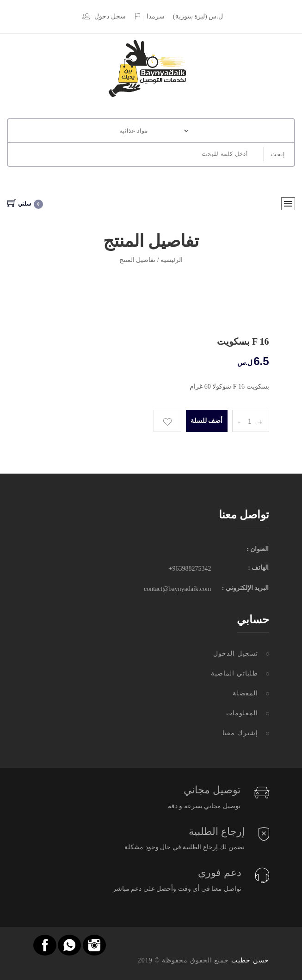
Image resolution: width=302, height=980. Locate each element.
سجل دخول (104, 16)
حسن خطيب (250, 960)
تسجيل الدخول (236, 654)
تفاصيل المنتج (138, 260)
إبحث (278, 154)
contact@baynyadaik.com (177, 589)
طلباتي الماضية (234, 673)
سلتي (25, 204)
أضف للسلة (206, 421)
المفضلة (245, 693)
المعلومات (242, 713)
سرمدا (149, 16)
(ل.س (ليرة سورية (198, 16)
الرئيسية (172, 260)
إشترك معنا (240, 733)
